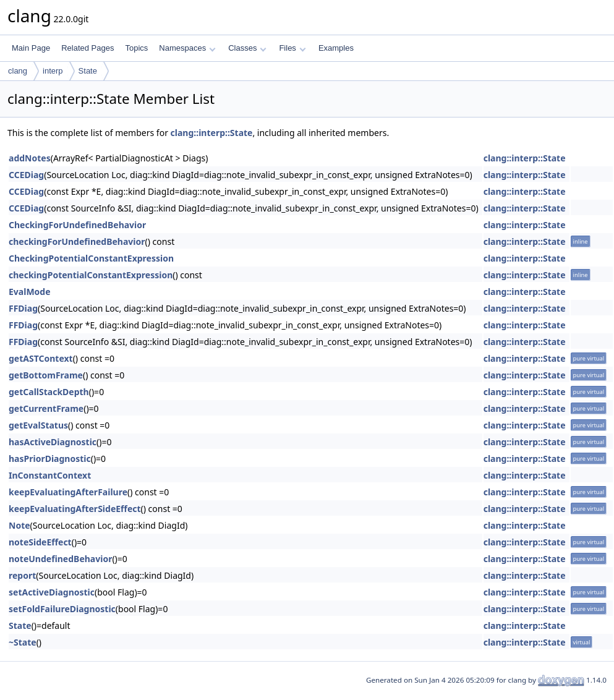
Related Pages (87, 48)
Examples (336, 48)
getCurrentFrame (46, 408)
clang (18, 71)
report (22, 575)
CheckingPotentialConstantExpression (91, 258)
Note (19, 525)
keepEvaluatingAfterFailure (68, 492)
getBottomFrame (46, 375)
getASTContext (41, 358)
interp (53, 71)
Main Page (31, 48)
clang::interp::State (212, 133)
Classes (247, 48)
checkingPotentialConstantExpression (91, 275)
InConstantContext (50, 475)
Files (292, 48)
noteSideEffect (40, 542)
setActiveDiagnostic (52, 592)
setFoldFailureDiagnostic (62, 609)
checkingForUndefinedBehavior (77, 241)
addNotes (30, 158)
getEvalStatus (38, 425)
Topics (136, 48)
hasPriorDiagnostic (50, 459)
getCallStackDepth (49, 392)
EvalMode (30, 292)
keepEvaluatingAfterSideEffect (75, 509)
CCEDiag (26, 175)
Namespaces (187, 48)
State (88, 71)
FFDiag (23, 308)
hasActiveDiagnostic (53, 442)
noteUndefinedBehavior (60, 559)
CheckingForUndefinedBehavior (77, 225)
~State (23, 642)
